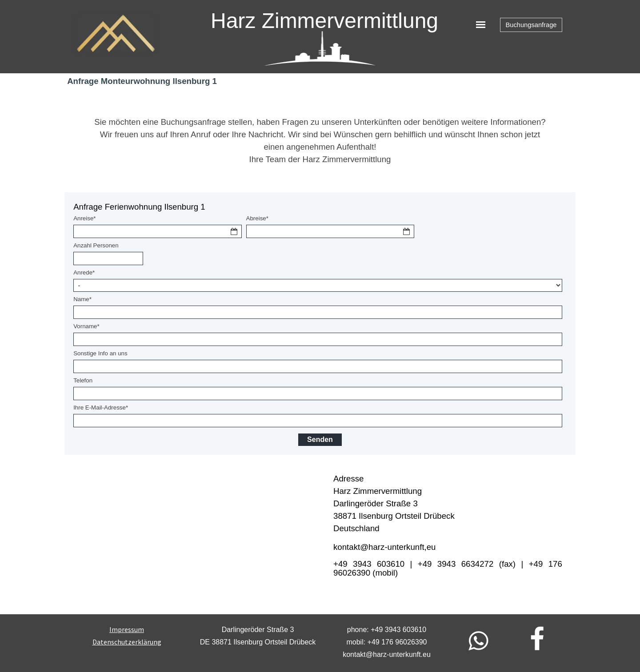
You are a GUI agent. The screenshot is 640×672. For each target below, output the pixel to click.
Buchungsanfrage (531, 25)
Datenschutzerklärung (127, 642)
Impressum (127, 629)
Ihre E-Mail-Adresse (101, 408)
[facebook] (537, 638)
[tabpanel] (320, 141)
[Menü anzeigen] (481, 25)
